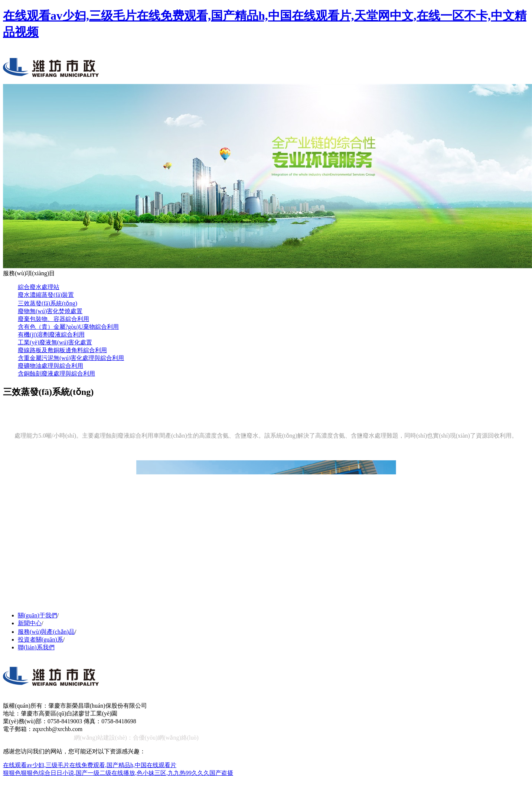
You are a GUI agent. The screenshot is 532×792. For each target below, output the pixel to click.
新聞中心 (30, 623)
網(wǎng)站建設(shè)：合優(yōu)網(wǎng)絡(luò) (136, 738)
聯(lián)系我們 (36, 647)
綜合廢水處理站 (39, 287)
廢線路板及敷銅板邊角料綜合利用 (62, 350)
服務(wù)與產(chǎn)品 (46, 632)
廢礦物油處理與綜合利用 (50, 366)
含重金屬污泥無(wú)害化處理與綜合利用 (71, 358)
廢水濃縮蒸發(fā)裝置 (46, 295)
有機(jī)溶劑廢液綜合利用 (51, 335)
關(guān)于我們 (37, 615)
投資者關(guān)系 (40, 640)
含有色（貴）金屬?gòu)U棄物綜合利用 (68, 327)
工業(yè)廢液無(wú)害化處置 (55, 342)
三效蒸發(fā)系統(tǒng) (48, 303)
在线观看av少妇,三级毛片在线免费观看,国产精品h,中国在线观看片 (90, 765)
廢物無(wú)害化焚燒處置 (50, 311)
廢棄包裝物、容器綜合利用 (53, 319)
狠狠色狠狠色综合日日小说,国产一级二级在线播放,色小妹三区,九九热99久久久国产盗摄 (118, 773)
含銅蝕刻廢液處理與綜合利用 (56, 374)
